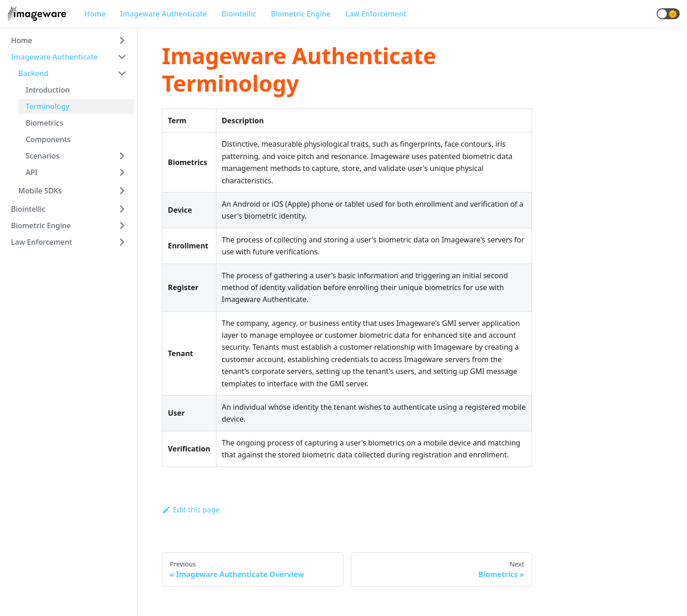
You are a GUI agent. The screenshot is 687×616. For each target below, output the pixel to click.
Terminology (48, 106)
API (32, 172)
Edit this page (191, 510)
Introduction (48, 90)
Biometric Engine (301, 14)
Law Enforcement (376, 14)
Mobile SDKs (40, 191)
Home (95, 14)
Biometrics (44, 123)
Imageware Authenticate (163, 14)
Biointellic (239, 14)
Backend (33, 73)
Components (48, 139)
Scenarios (43, 156)
